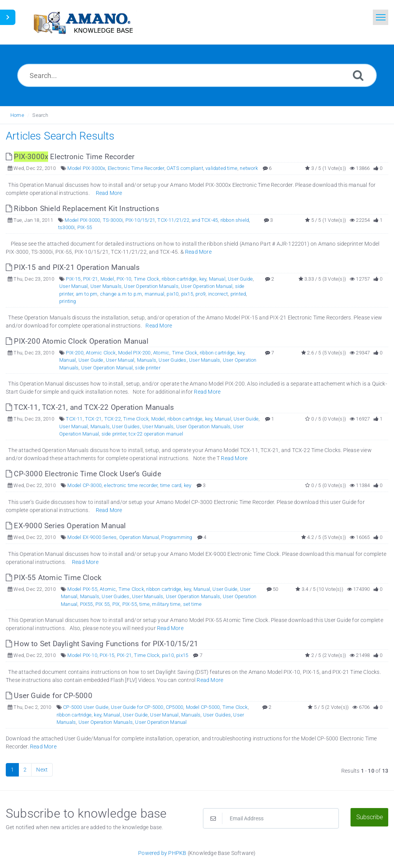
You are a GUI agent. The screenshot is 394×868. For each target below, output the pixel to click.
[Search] (358, 75)
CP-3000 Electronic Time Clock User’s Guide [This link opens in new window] (83, 474)
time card (171, 485)
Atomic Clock (101, 353)
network (249, 168)
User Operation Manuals (151, 286)
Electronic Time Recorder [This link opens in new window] (70, 157)
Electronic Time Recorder (136, 168)
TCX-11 (74, 419)
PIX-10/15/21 (140, 220)
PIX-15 (73, 279)
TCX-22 (113, 419)
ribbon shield (235, 220)
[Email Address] (271, 818)
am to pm (87, 294)
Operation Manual (139, 537)
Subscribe (370, 817)
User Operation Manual (207, 286)
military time (166, 604)
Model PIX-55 (82, 589)
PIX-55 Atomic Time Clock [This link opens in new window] (54, 578)
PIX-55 (85, 227)
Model (107, 279)
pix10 (173, 294)
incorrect (218, 294)
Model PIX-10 (82, 655)
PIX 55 (103, 604)
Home (17, 115)
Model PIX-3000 (82, 220)
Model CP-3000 (84, 485)
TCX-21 (93, 419)
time (144, 604)
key (203, 279)
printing (68, 301)
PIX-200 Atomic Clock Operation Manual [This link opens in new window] (77, 341)
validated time (221, 168)
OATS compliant (185, 168)
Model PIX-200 (134, 353)
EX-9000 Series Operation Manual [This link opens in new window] (66, 526)
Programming (177, 537)
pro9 (200, 294)
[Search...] (197, 75)
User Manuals (106, 286)
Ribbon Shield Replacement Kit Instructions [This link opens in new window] (83, 209)
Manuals (147, 360)
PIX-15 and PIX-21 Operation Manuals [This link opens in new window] (73, 267)
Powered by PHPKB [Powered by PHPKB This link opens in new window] (162, 853)
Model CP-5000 (203, 707)
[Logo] (83, 22)
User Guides (172, 360)
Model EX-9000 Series (92, 537)
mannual (154, 294)
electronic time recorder (131, 485)
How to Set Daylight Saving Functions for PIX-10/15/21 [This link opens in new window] (102, 644)
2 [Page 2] (25, 770)
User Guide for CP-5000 (137, 707)
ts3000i (66, 227)
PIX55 (87, 604)
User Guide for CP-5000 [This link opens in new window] (49, 696)
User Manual (73, 286)
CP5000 (174, 707)
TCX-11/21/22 (173, 220)
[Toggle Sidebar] (8, 17)
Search (40, 115)
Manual (217, 279)
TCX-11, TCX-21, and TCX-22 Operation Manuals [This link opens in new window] (90, 407)
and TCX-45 (205, 220)
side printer (148, 368)
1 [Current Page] (12, 770)
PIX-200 (74, 353)
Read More (109, 193)
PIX (116, 604)
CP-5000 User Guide (86, 707)
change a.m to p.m (121, 294)
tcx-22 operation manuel (156, 434)
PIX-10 (124, 279)
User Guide (240, 279)
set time (193, 604)
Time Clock (147, 279)
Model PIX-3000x (86, 168)
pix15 (187, 294)
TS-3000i (113, 220)
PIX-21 (90, 279)
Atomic (161, 353)
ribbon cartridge (179, 279)
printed (238, 294)
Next (42, 770)
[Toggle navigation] (381, 17)
